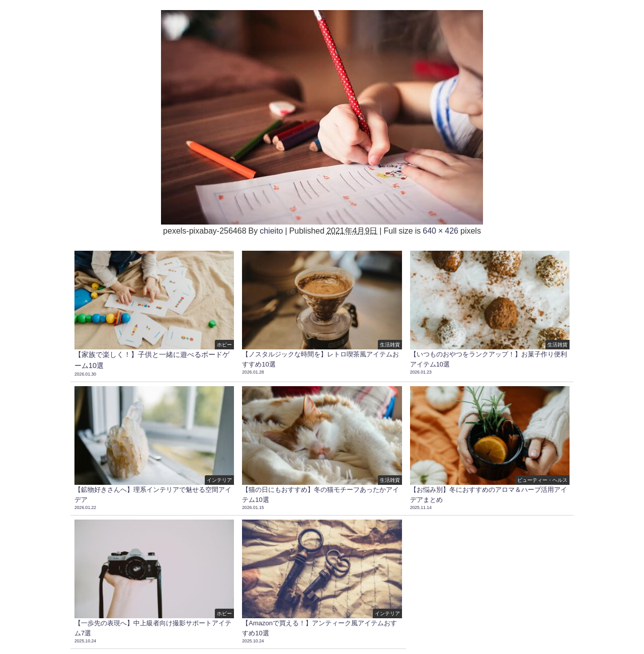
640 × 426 (440, 231)
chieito (271, 231)
